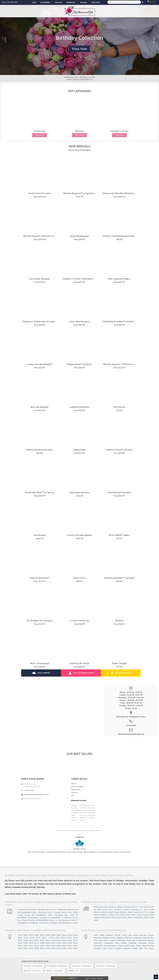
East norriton (108, 948)
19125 (70, 940)
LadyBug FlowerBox (79, 407)
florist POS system (65, 852)
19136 (69, 938)
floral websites (78, 852)
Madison (119, 621)
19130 (20, 943)
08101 (42, 948)
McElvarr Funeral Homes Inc (128, 907)
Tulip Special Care (44, 912)
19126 (42, 943)
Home (34, 3)
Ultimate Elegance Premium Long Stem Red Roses (40, 236)
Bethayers (97, 938)
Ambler (102, 935)
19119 (64, 940)
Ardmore (117, 935)
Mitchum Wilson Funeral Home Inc (114, 912)
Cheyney (151, 940)
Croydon (120, 946)
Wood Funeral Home (135, 917)
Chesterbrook (141, 940)
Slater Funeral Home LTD (137, 912)
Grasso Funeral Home (145, 915)
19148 (53, 935)
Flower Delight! (119, 663)
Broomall (146, 938)
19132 (42, 940)
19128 (44, 938)
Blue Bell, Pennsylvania (32, 971)
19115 (57, 938)
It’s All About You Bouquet (40, 621)
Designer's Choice (119, 131)
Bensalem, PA (73, 971)
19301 (75, 948)
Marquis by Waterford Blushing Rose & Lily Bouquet (119, 193)
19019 (36, 946)
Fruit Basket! (40, 535)
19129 (70, 943)
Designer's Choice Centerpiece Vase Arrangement (79, 279)
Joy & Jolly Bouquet (79, 236)
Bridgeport (106, 938)
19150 (25, 943)
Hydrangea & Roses (79, 492)
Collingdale (142, 943)
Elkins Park (143, 948)
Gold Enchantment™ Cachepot (119, 578)
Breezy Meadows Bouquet (40, 450)
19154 (75, 938)
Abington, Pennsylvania (54, 971)
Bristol (113, 938)
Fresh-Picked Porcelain (40, 193)
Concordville (98, 946)
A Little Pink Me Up (79, 621)
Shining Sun (119, 407)
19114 (48, 940)
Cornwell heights (110, 946)
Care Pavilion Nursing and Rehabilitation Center (36, 920)
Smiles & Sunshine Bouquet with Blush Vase (119, 236)
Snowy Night (79, 450)
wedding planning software (109, 852)
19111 (31, 935)
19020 (20, 948)
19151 (25, 940)
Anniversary (40, 131)
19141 (63, 938)
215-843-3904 (29, 790)
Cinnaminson (108, 943)
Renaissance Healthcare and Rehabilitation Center (58, 923)
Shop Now (40, 135)
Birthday (59, 3)
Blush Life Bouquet (40, 663)
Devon (138, 946)
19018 (64, 946)
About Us (74, 784)
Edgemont (127, 948)
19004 (36, 948)
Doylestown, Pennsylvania (106, 966)
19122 (36, 943)
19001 (70, 946)
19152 (20, 940)
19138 (53, 940)
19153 (59, 943)
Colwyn (151, 943)
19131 (20, 938)
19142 (59, 940)
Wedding (84, 3)
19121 (36, 940)
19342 (48, 948)
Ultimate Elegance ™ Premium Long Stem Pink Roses (119, 364)
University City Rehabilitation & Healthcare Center (59, 918)
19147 (38, 938)
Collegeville (132, 943)
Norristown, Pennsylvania (33, 966)
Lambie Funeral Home (102, 917)
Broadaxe (120, 938)
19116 (31, 940)
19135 (51, 938)
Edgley (135, 948)
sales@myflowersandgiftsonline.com (37, 794)
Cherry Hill (131, 940)
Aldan (96, 935)
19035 (53, 948)
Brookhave (128, 938)
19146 (32, 938)
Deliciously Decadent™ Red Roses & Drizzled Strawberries (119, 321)
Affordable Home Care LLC (47, 910)
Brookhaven (138, 938)
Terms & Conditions (77, 787)
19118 (75, 943)
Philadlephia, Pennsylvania (57, 966)
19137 (20, 946)
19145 (70, 935)
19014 (31, 948)
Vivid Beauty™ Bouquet (119, 492)
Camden (112, 940)
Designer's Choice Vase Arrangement (40, 321)
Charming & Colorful (79, 663)
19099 (59, 946)
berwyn (151, 935)
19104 (59, 935)
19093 (42, 946)
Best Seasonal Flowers (119, 279)
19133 (75, 940)
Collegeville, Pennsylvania (81, 966)
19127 (31, 946)
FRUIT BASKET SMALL (119, 535)
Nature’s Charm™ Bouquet (119, 450)
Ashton (124, 935)
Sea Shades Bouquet (40, 279)
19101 (53, 946)
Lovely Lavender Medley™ (40, 364)
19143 (36, 935)
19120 (20, 935)
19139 (75, 935)
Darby (127, 946)
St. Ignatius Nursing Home (27, 910)
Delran (133, 946)
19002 (75, 946)
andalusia (109, 935)
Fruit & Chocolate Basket (79, 535)
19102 (25, 946)
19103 (31, 943)
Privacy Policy (76, 790)
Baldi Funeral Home (105, 910)
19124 (25, 935)
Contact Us (75, 793)
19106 (64, 943)
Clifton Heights (121, 943)
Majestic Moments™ (40, 578)
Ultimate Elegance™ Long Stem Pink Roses (79, 193)
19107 (53, 943)
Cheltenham (121, 940)
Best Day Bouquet (40, 407)
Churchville (98, 943)
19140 (64, 935)
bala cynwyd (133, 935)
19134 (42, 935)
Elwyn (151, 948)
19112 (59, 948)
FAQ (72, 795)
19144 (26, 938)
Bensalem (143, 935)
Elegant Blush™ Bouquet (79, 364)
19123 (48, 943)
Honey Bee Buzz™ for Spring (40, 492)
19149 (48, 935)
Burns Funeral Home (119, 917)
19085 (64, 948)
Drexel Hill (146, 946)
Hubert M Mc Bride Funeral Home (123, 915)
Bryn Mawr (103, 940)
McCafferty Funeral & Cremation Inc (128, 910)
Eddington (118, 948)
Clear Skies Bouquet (79, 321)
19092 (48, 946)
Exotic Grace (79, 578)
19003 (25, 948)
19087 (70, 948)
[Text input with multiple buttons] (124, 2)
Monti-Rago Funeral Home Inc (105, 907)
